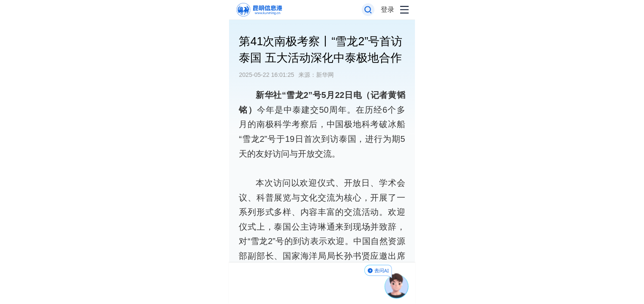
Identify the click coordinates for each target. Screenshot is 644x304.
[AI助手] (397, 286)
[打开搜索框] (368, 10)
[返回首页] (259, 10)
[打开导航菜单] (404, 10)
